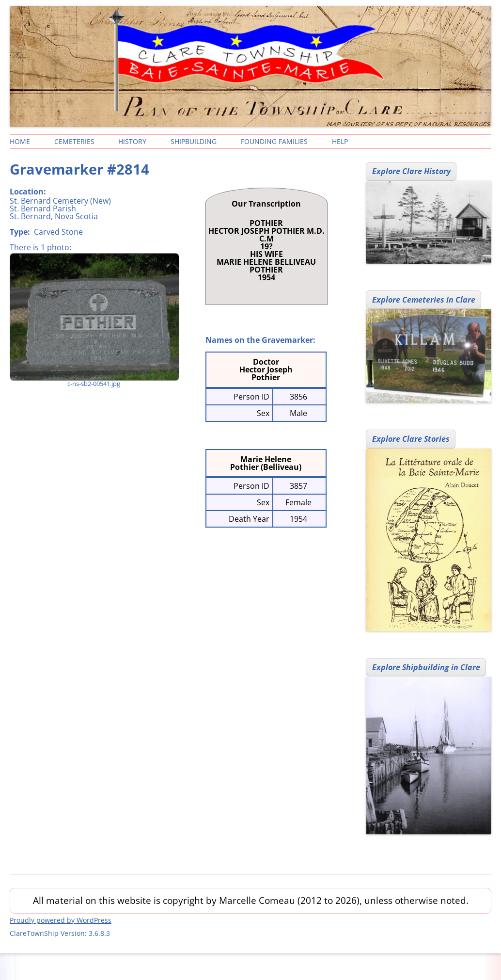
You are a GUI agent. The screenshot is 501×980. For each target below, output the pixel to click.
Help (340, 141)
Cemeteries (74, 141)
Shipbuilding (194, 141)
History (132, 141)
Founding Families (274, 141)
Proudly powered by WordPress (61, 920)
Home (20, 141)
